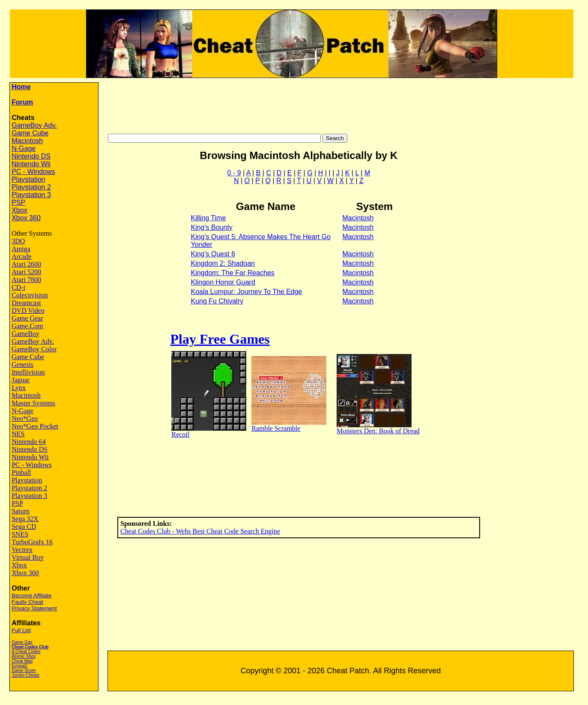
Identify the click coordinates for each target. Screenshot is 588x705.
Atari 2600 (26, 264)
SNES (20, 534)
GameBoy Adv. (34, 125)
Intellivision (28, 372)
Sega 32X (25, 519)
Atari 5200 (26, 272)
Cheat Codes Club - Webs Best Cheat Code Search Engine (200, 531)
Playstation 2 (31, 187)
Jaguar (21, 380)
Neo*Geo (25, 418)
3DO (18, 241)
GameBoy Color (34, 349)
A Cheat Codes (26, 652)
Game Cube (30, 133)
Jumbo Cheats (25, 675)
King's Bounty (211, 227)
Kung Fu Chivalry (217, 301)
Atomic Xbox (24, 656)
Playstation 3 (31, 195)
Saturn (21, 511)
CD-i (18, 287)
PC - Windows (33, 172)
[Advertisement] (346, 104)
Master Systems (33, 403)
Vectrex (22, 550)
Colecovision (30, 295)
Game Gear (27, 318)
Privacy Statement (34, 608)
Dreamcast (26, 303)
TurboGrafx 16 (32, 542)
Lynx (19, 388)
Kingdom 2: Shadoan (222, 263)
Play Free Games (220, 339)
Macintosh (27, 141)
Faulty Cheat (27, 602)
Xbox (19, 210)
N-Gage (24, 148)
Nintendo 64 (29, 442)
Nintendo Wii (31, 164)
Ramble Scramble (276, 428)
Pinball (21, 472)
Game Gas (22, 642)
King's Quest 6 (213, 254)
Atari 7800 (26, 280)
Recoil (180, 434)
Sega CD (24, 526)
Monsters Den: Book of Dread (378, 431)
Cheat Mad (22, 661)
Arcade (21, 256)
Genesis (22, 364)
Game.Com (27, 326)
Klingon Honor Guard (223, 282)
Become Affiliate (31, 595)
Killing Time (208, 218)
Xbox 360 (26, 218)
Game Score (24, 670)
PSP (18, 202)
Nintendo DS (31, 156)
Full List (21, 630)
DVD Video (28, 310)
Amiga (21, 249)
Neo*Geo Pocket (35, 426)
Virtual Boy (28, 557)
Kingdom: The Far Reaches (232, 273)
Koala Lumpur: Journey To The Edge (246, 292)
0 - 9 (234, 173)
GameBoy (25, 334)
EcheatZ (19, 666)
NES (18, 434)
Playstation (28, 179)
